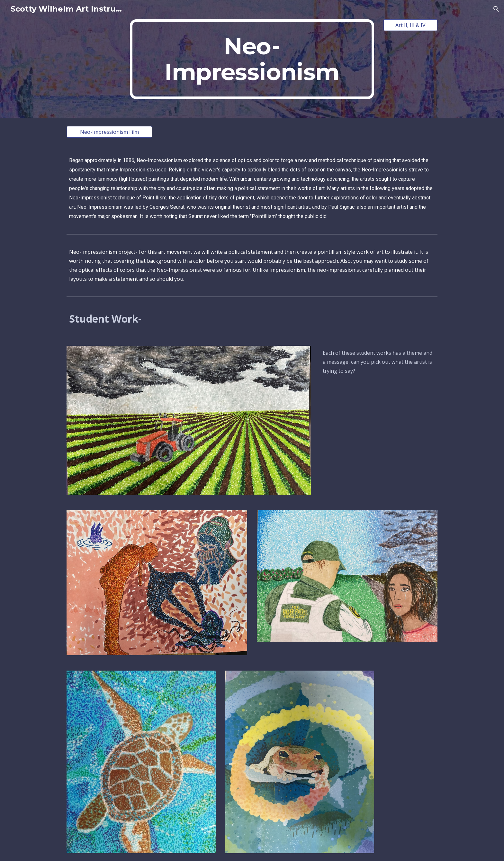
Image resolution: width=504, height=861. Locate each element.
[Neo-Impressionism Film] (109, 132)
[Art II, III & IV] (410, 25)
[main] (252, 59)
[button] (496, 9)
